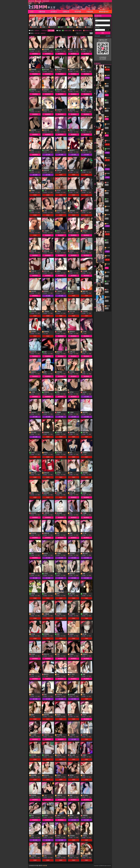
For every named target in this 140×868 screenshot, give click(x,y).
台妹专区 (43, 33)
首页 (32, 12)
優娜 (107, 117)
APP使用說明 (103, 57)
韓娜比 (80, 27)
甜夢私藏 (34, 27)
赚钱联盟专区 (104, 12)
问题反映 (90, 12)
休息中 (107, 86)
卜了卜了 (52, 27)
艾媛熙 (108, 75)
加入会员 (97, 36)
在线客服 (45, 866)
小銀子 (62, 27)
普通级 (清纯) (68, 31)
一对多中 (107, 78)
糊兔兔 (71, 27)
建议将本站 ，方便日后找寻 (39, 1)
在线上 (107, 95)
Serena (108, 158)
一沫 (107, 133)
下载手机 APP (103, 40)
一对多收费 (44, 31)
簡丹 (107, 240)
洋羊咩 (108, 281)
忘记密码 (108, 36)
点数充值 (42, 12)
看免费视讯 (35, 54)
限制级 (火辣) (89, 31)
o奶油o (108, 232)
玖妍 (107, 84)
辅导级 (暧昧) (78, 31)
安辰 (107, 199)
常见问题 (78, 12)
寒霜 (107, 182)
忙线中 (61, 175)
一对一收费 (51, 31)
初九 (107, 289)
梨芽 (107, 224)
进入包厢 (48, 155)
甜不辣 (108, 108)
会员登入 (54, 12)
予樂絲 (108, 67)
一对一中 (107, 70)
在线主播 (37, 33)
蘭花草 (108, 306)
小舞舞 (43, 27)
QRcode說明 (103, 59)
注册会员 (66, 12)
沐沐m (108, 191)
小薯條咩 (89, 27)
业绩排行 (37, 31)
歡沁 (107, 100)
